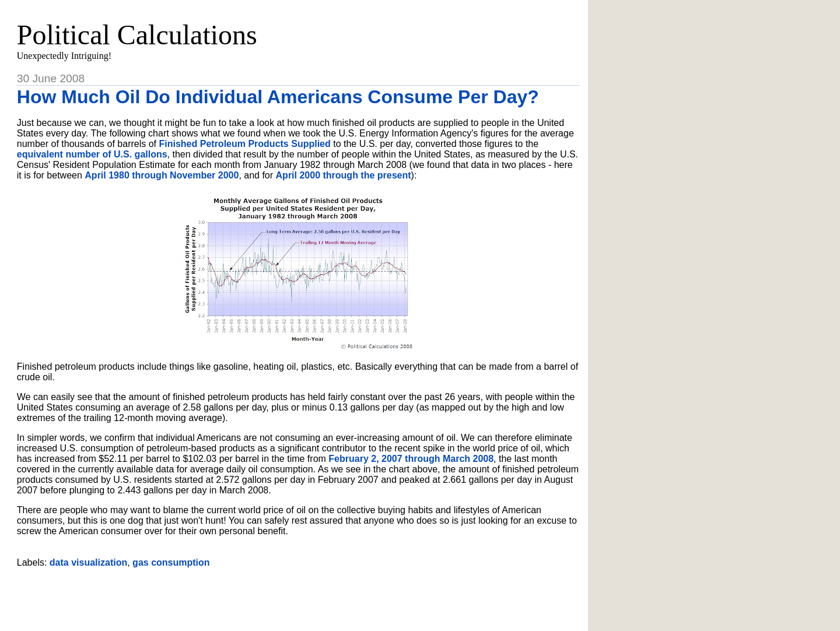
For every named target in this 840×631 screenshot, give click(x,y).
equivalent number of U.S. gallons (92, 154)
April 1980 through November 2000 (162, 175)
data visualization (88, 562)
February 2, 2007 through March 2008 (411, 459)
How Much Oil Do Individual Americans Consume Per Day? (278, 97)
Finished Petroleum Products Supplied (245, 144)
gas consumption (171, 562)
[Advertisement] (298, 595)
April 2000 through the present (344, 175)
